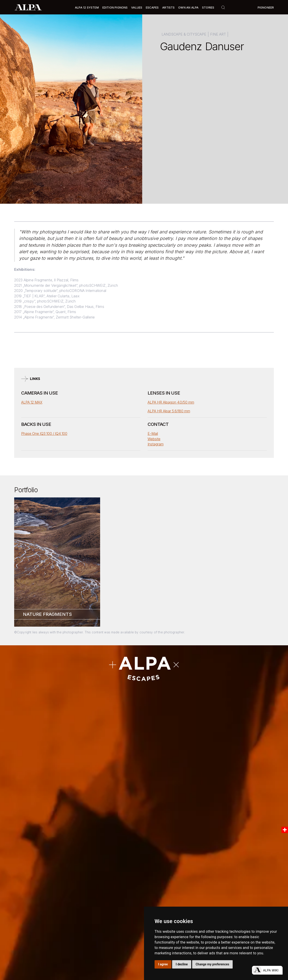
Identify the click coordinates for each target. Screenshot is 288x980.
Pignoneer (266, 8)
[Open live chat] (267, 970)
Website (154, 439)
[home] (28, 7)
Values (137, 8)
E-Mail (153, 434)
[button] (87, 8)
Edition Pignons (115, 8)
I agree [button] (163, 964)
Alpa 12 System (87, 8)
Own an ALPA (188, 8)
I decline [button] (182, 964)
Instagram (156, 444)
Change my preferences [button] (212, 964)
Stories (208, 8)
